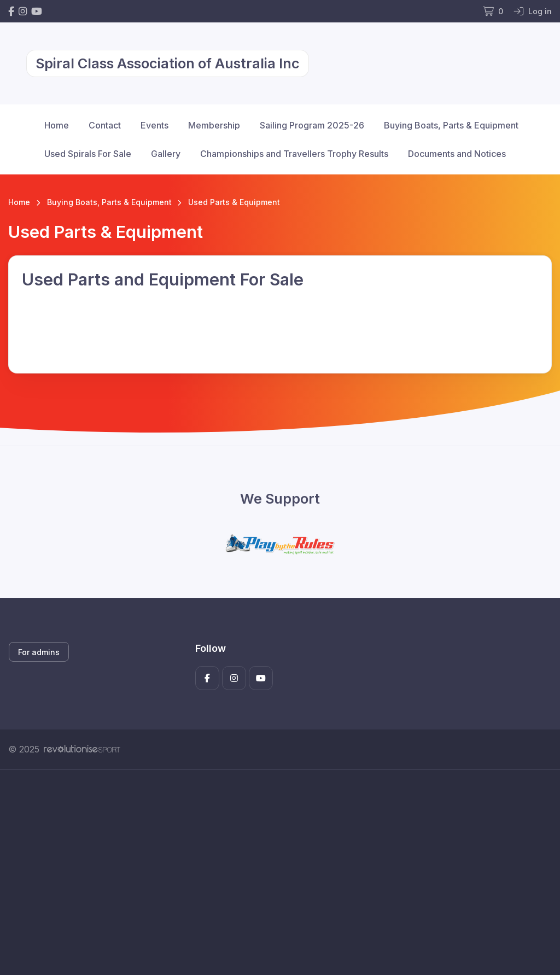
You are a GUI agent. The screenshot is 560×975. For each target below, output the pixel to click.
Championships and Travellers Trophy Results (294, 154)
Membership (214, 125)
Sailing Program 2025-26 (312, 125)
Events (154, 125)
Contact (105, 125)
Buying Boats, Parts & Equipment (451, 125)
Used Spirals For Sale (88, 154)
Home (57, 125)
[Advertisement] (280, 872)
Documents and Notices (457, 154)
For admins (39, 652)
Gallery (166, 154)
